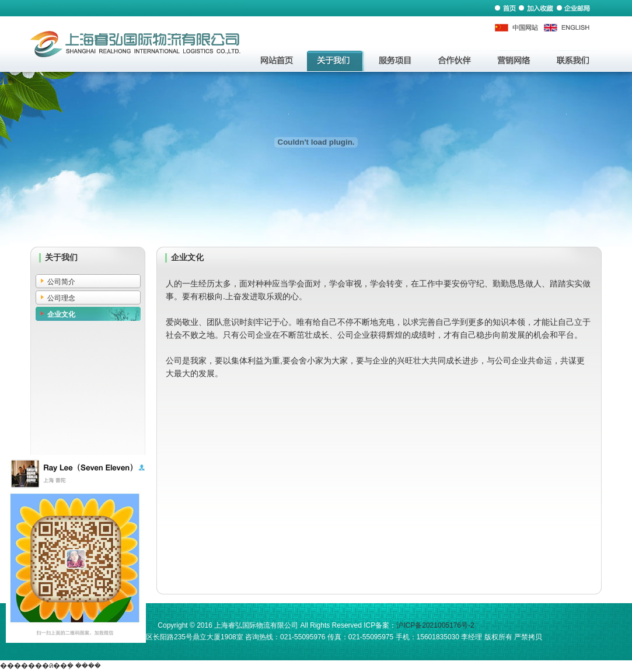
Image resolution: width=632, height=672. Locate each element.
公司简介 (61, 282)
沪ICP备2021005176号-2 (435, 625)
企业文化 (61, 314)
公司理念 (61, 298)
